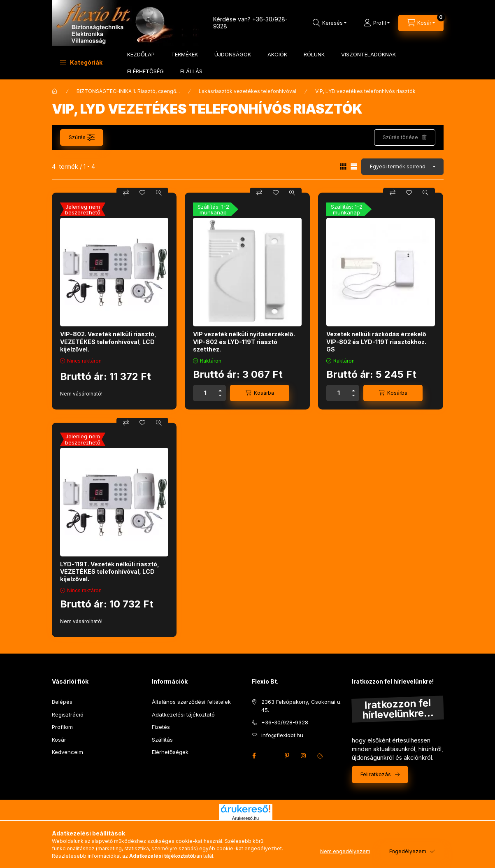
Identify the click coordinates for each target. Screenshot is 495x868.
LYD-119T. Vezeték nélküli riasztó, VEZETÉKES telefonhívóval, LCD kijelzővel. (110, 571)
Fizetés (161, 727)
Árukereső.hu (245, 818)
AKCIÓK (277, 54)
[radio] (354, 166)
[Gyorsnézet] (159, 193)
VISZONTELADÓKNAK (368, 54)
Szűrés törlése (400, 137)
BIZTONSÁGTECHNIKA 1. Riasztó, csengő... (128, 91)
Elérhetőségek (170, 752)
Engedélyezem (408, 851)
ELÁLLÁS (191, 71)
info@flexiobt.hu (282, 735)
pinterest (287, 756)
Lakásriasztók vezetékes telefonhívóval (247, 91)
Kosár (59, 740)
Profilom (62, 727)
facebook (254, 756)
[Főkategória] (55, 91)
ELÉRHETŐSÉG (145, 71)
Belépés (62, 702)
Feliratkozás (376, 774)
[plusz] (220, 389)
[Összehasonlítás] (126, 193)
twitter (271, 756)
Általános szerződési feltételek (191, 702)
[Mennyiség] (205, 393)
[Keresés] (330, 23)
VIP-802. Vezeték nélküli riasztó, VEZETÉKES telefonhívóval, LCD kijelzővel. (108, 341)
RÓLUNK (314, 54)
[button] (81, 63)
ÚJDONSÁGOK (233, 54)
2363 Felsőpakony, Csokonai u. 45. (301, 706)
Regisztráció (68, 714)
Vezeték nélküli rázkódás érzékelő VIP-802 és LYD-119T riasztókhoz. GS (376, 341)
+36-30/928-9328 (285, 722)
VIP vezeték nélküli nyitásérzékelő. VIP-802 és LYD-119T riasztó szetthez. (244, 341)
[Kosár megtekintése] (421, 23)
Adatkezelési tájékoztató (183, 714)
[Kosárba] (260, 393)
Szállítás (162, 740)
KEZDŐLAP (141, 54)
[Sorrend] (402, 167)
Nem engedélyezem (345, 851)
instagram (304, 756)
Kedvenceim (67, 752)
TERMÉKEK (185, 54)
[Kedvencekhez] (142, 193)
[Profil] (377, 23)
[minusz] (220, 397)
